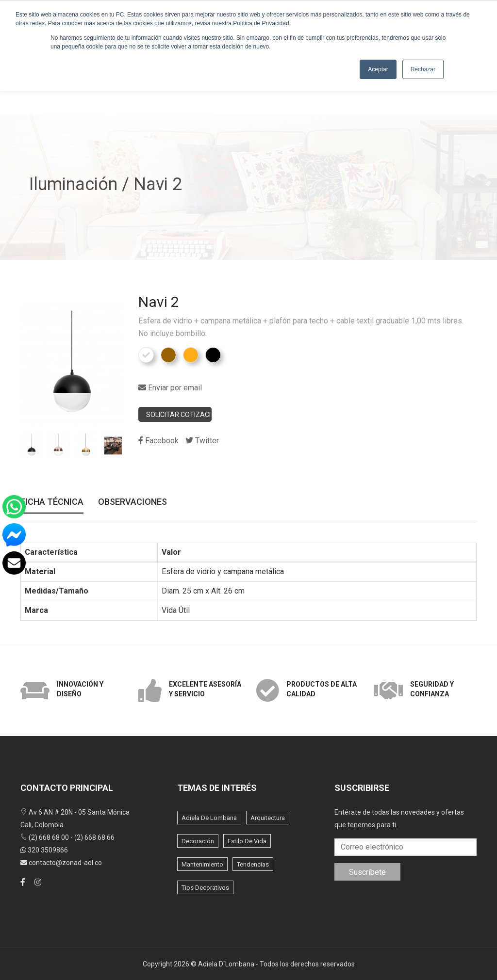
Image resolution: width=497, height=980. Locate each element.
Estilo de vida (247, 841)
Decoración (198, 841)
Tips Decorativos (205, 888)
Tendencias (253, 864)
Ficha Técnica (52, 503)
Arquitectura (268, 818)
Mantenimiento (202, 864)
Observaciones (133, 503)
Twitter (202, 441)
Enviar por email (170, 388)
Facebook (158, 441)
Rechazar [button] (423, 69)
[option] (32, 445)
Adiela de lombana (209, 818)
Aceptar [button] (378, 69)
